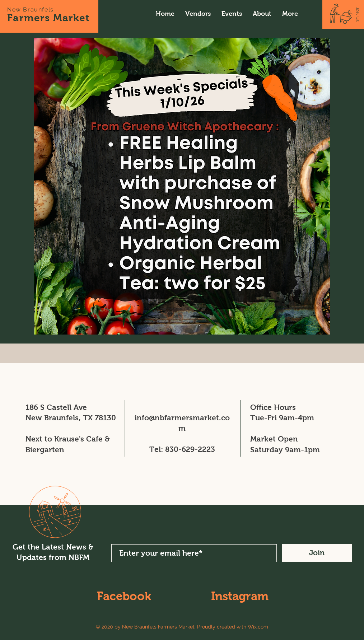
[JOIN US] (357, 14)
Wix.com (258, 627)
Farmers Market (48, 18)
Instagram (240, 596)
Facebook (124, 596)
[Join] (317, 553)
